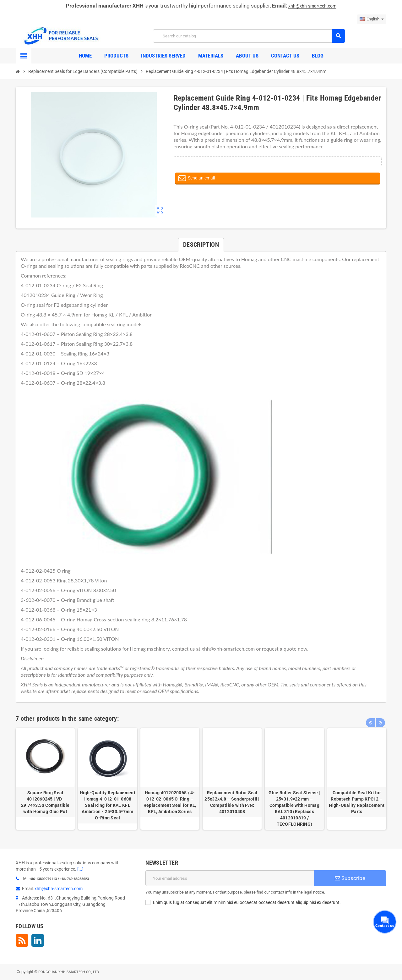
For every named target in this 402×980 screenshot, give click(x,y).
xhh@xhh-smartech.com (312, 6)
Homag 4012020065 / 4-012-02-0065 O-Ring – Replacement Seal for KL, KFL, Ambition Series (170, 802)
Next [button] (380, 717)
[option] (45, 779)
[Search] (249, 36)
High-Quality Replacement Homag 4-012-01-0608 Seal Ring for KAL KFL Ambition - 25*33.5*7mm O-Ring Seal (108, 805)
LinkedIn (38, 940)
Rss (22, 940)
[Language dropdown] (372, 19)
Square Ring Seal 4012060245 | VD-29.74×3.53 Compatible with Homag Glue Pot (45, 802)
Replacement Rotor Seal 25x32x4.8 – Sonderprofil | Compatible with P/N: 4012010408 (232, 802)
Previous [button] (370, 717)
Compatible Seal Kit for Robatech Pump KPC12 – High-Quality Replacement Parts (357, 802)
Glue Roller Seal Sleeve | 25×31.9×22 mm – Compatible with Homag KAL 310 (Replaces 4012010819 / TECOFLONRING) (294, 808)
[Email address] (230, 878)
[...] (80, 869)
